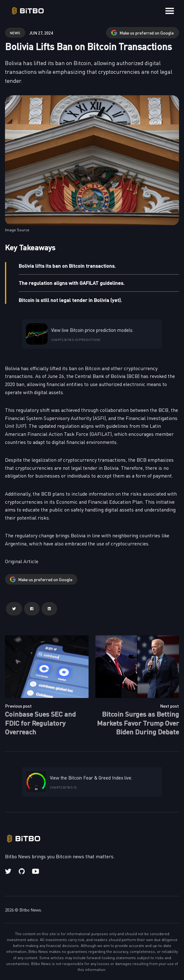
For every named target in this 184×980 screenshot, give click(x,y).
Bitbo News (30, 910)
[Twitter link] (9, 871)
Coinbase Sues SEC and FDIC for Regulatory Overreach (40, 723)
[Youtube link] (36, 871)
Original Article (22, 561)
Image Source (17, 230)
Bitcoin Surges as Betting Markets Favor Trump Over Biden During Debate (138, 723)
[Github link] (22, 871)
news (15, 33)
